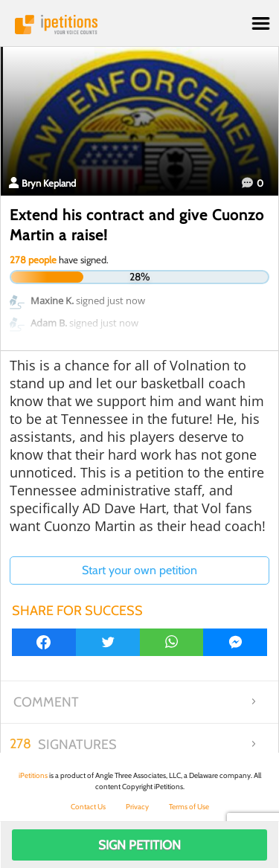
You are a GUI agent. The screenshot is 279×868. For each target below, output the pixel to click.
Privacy (137, 807)
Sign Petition (139, 845)
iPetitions (139, 25)
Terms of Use (189, 807)
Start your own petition (139, 570)
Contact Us (88, 807)
